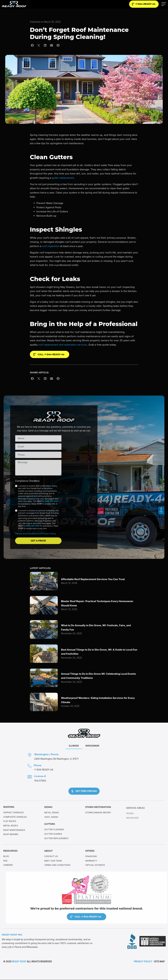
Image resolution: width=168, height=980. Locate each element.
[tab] (74, 752)
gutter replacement (63, 178)
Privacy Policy (48, 547)
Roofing (9, 810)
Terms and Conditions (27, 547)
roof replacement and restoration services (63, 345)
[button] (32, 45)
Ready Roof (19, 962)
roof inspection (51, 246)
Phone (38, 771)
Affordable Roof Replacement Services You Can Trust (93, 579)
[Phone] (30, 772)
